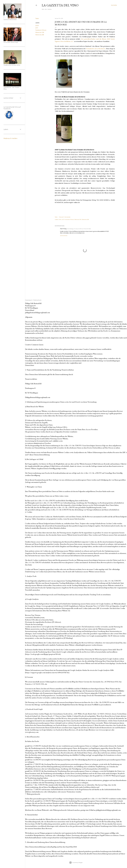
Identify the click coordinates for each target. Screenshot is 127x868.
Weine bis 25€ (40, 35)
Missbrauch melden (10, 138)
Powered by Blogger (76, 863)
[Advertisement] (85, 278)
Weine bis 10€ (40, 32)
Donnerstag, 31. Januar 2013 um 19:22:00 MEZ (79, 229)
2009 (37, 26)
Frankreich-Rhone (41, 30)
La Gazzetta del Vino (60, 5)
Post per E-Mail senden (65, 217)
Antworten (64, 236)
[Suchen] (114, 5)
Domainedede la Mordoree (96, 49)
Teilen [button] (37, 19)
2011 (37, 28)
